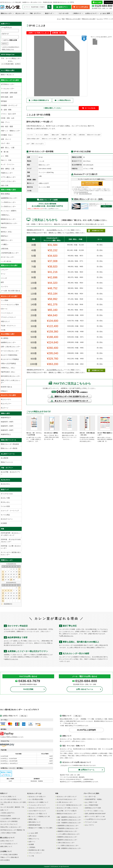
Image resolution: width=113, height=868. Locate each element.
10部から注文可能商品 (8, 364)
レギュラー (5, 270)
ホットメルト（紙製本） (43, 135)
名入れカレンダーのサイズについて (39, 808)
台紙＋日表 (5, 186)
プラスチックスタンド (8, 317)
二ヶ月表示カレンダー (8, 202)
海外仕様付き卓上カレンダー (11, 376)
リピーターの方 (64, 13)
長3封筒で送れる (6, 387)
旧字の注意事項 (5, 860)
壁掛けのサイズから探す (89, 19)
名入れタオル (5, 484)
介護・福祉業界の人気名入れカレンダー (69, 820)
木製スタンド (5, 321)
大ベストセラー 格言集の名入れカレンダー (11, 553)
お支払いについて (91, 13)
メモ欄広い (5, 244)
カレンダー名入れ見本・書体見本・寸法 (12, 807)
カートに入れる (90, 108)
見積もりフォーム (34, 839)
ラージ (3, 274)
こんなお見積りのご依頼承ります (10, 819)
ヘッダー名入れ (6, 261)
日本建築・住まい (7, 135)
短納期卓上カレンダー (8, 342)
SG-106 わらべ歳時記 (51, 433)
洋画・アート (5, 122)
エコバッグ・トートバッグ (10, 511)
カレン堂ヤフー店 (90, 797)
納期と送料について (6, 846)
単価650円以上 (6, 434)
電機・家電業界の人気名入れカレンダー (69, 848)
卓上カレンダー (20, 13)
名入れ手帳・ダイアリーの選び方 (67, 811)
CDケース (4, 309)
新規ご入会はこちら (8, 49)
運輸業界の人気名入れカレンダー (67, 840)
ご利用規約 (32, 847)
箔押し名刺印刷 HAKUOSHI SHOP (95, 814)
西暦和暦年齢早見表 (35, 825)
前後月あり (5, 236)
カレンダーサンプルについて (9, 824)
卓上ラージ (5, 408)
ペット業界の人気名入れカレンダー (68, 846)
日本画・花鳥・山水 (8, 118)
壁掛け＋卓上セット (8, 75)
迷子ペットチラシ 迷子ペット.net (95, 816)
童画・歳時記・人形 (65, 139)
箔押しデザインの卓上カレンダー (11, 381)
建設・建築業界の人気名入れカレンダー (69, 817)
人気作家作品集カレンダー (10, 253)
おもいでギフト (90, 825)
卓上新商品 (5, 338)
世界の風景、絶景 (7, 97)
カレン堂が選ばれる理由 (36, 799)
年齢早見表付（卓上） (8, 372)
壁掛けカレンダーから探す (73, 19)
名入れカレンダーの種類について (38, 802)
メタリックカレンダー (8, 181)
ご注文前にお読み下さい (8, 813)
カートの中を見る (82, 7)
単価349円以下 (6, 418)
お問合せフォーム (86, 770)
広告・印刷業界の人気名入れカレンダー (69, 823)
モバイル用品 (5, 515)
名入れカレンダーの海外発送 (9, 821)
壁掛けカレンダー (6, 13)
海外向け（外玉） (7, 232)
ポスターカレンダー (8, 257)
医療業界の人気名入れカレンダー (67, 837)
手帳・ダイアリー (35, 13)
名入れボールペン (7, 519)
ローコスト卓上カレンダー (10, 351)
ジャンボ (4, 278)
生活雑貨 (4, 523)
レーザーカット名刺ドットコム (94, 811)
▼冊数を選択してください (52, 108)
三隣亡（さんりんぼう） (38, 144)
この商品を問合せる (64, 100)
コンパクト (100, 19)
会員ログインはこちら (11, 659)
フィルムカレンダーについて (37, 805)
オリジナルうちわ (7, 494)
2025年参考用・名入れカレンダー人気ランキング (11, 534)
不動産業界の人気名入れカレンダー (68, 828)
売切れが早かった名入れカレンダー (11, 827)
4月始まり (4, 391)
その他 (3, 330)
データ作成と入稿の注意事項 (9, 855)
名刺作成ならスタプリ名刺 (93, 808)
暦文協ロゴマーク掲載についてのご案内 (40, 828)
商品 (63, 19)
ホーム (59, 19)
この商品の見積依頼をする (40, 100)
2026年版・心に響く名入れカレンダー (11, 547)
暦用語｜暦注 (33, 819)
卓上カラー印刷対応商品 (9, 355)
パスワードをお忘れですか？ (11, 47)
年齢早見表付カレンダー (9, 223)
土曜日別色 (82, 135)
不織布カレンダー (7, 173)
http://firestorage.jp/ (83, 192)
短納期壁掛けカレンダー (9, 198)
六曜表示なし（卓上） (8, 368)
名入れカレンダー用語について (38, 814)
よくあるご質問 (105, 13)
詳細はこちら (106, 206)
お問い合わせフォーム (85, 689)
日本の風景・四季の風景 (9, 93)
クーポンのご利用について (8, 797)
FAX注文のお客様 (6, 816)
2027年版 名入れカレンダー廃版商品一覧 (13, 830)
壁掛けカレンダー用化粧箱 (10, 444)
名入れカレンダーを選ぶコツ (37, 797)
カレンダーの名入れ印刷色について (11, 799)
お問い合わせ (33, 836)
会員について (4, 810)
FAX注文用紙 (28, 689)
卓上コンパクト (6, 399)
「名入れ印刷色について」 (55, 230)
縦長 (2, 282)
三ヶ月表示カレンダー (8, 207)
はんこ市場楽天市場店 (92, 805)
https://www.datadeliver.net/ (85, 194)
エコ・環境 (5, 156)
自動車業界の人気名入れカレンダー (68, 826)
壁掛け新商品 (5, 194)
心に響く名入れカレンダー (65, 802)
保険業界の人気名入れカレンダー (67, 831)
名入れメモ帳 (5, 498)
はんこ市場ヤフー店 (91, 802)
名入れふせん (5, 502)
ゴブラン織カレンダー (8, 177)
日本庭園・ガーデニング (9, 105)
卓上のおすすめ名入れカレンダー (67, 799)
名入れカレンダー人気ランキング (67, 797)
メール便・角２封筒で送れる (11, 291)
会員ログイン (63, 7)
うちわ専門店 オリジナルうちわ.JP (95, 819)
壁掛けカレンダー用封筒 (9, 448)
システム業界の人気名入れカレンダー (69, 834)
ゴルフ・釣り (5, 143)
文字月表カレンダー (8, 84)
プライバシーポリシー (35, 853)
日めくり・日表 (6, 160)
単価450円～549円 (7, 426)
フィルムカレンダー (8, 89)
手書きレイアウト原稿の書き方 (10, 857)
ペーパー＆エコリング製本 (10, 305)
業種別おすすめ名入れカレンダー (67, 814)
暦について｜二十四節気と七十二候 (39, 816)
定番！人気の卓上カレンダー (11, 347)
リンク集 (31, 856)
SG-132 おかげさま (68, 433)
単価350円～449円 (66, 135)
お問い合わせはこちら (66, 636)
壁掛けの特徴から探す (33, 139)
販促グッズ (49, 13)
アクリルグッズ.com (91, 822)
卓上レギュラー (6, 404)
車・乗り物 (5, 152)
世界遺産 (4, 101)
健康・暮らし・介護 (8, 148)
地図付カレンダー (7, 240)
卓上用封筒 (5, 458)
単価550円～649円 (7, 430)
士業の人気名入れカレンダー (66, 843)
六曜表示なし (5, 215)
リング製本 (5, 300)
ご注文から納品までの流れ (8, 833)
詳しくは (24, 716)
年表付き (4, 228)
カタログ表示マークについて (37, 811)
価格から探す (55, 135)
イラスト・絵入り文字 (8, 114)
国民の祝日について (35, 822)
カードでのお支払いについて (9, 844)
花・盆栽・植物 (6, 110)
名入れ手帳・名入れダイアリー (11, 473)
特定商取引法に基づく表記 (36, 850)
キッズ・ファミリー (8, 164)
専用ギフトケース (7, 462)
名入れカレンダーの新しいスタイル (67, 808)
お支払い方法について (7, 841)
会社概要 (31, 844)
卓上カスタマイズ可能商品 (10, 359)
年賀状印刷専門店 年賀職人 (94, 799)
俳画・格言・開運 (7, 127)
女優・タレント (6, 139)
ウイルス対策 (5, 506)
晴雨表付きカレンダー (8, 219)
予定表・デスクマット (8, 326)
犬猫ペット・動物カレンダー (11, 131)
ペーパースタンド (7, 313)
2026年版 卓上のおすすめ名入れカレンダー (11, 541)
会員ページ (32, 842)
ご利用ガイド (77, 13)
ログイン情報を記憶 (9, 40)
